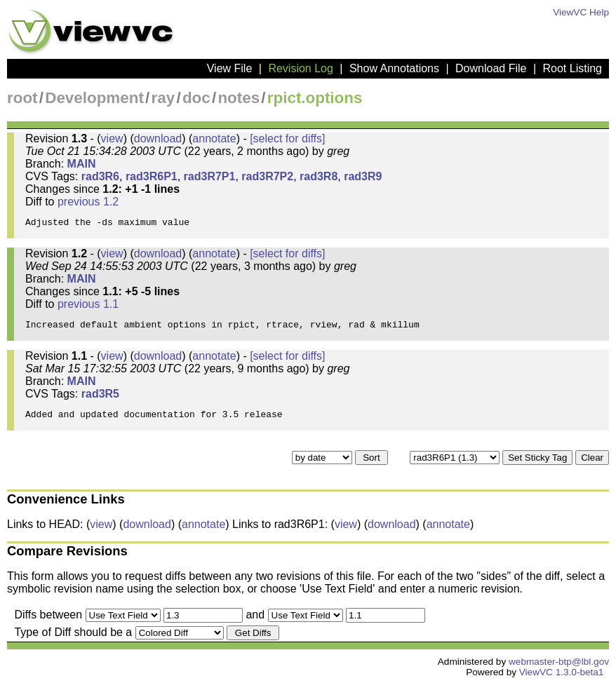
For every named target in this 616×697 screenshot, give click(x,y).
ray (163, 98)
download (158, 138)
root (22, 98)
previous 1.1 (88, 308)
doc (196, 98)
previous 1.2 (88, 202)
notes (239, 98)
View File (230, 68)
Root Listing (573, 68)
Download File (491, 68)
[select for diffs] (287, 138)
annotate (214, 138)
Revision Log (301, 68)
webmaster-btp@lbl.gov (559, 674)
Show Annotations (394, 68)
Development (94, 98)
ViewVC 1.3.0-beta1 (562, 685)
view (112, 138)
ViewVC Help (581, 12)
